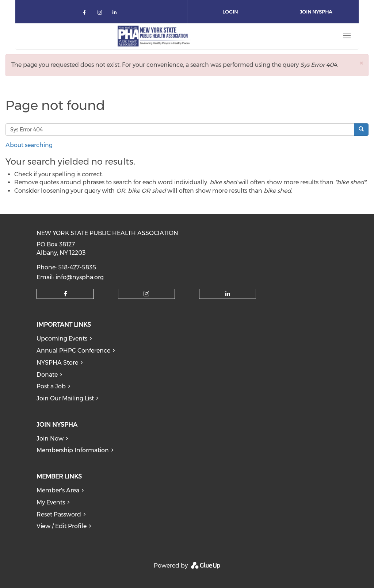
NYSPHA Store (57, 363)
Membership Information (73, 450)
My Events (51, 502)
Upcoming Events (62, 339)
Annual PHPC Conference (73, 351)
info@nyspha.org (80, 277)
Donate (47, 375)
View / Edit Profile (62, 526)
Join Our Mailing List (65, 398)
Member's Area (58, 490)
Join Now (50, 439)
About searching (29, 145)
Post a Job (51, 386)
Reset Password (59, 514)
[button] (361, 63)
